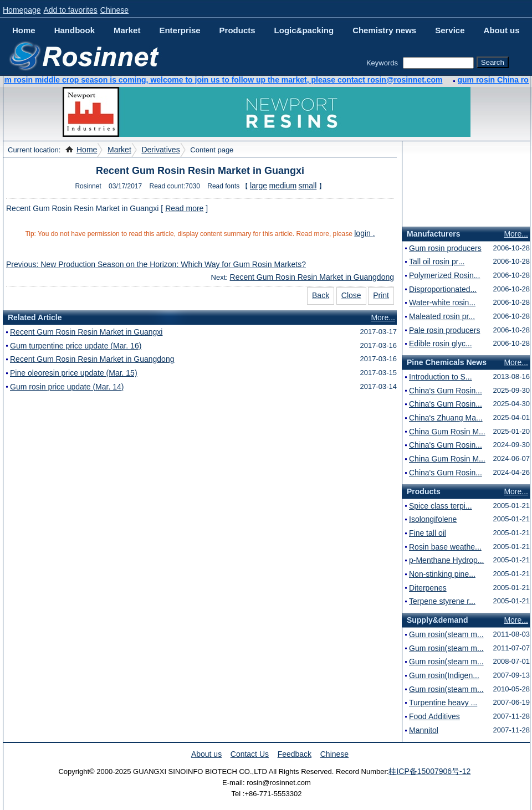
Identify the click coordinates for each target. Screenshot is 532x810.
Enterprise (180, 30)
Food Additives (434, 716)
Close (351, 295)
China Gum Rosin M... (447, 432)
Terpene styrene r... (442, 601)
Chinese (114, 10)
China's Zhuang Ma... (446, 418)
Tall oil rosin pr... (437, 262)
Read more (184, 208)
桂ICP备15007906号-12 (429, 771)
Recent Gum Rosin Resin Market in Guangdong (312, 277)
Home (24, 30)
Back (321, 295)
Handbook (75, 30)
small (308, 186)
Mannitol (424, 730)
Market (127, 30)
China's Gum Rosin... (446, 391)
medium (283, 186)
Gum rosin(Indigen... (444, 675)
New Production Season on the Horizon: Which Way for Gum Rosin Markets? (173, 264)
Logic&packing (304, 30)
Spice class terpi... (441, 506)
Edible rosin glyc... (441, 344)
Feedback (295, 754)
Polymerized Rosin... (444, 275)
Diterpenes (428, 588)
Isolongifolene (433, 519)
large (259, 186)
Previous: (23, 264)
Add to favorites (71, 10)
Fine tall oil (428, 533)
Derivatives (160, 150)
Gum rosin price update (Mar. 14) (67, 387)
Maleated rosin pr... (442, 316)
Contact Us (250, 754)
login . (364, 233)
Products (237, 30)
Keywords (382, 63)
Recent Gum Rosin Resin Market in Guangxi (86, 332)
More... (383, 317)
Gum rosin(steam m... (446, 634)
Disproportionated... (443, 289)
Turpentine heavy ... (443, 703)
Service (450, 30)
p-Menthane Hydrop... (446, 560)
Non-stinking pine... (442, 574)
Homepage (22, 10)
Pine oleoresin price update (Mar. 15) (74, 373)
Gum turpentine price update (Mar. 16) (76, 346)
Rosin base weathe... (445, 547)
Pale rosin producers (444, 330)
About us (502, 30)
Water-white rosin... (442, 303)
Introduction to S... (441, 377)
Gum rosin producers (445, 248)
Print (381, 295)
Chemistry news (384, 30)
